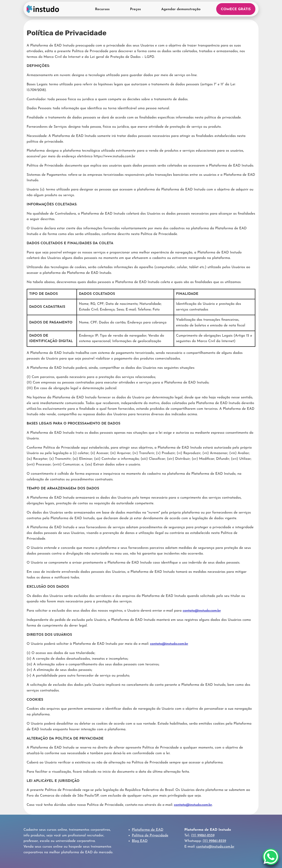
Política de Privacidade (150, 836)
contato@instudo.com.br (202, 611)
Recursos (102, 9)
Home (43, 9)
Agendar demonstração (181, 9)
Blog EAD (140, 841)
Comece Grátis (236, 9)
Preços (135, 9)
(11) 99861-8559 (203, 836)
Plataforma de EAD (148, 830)
